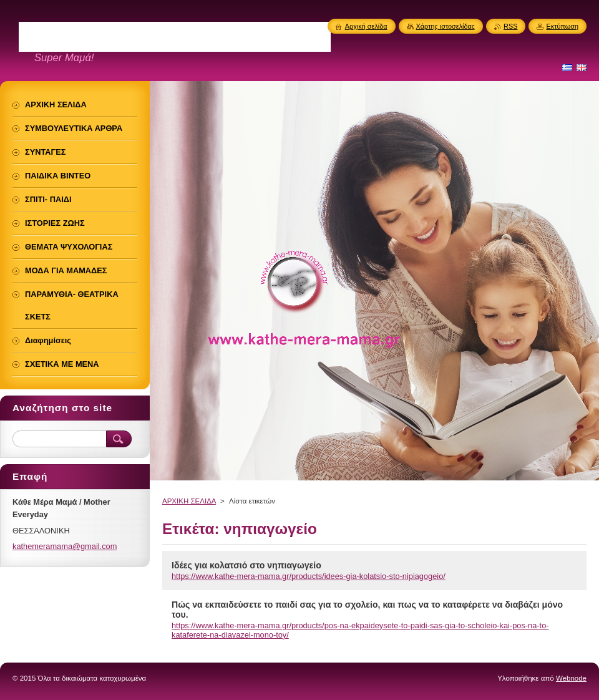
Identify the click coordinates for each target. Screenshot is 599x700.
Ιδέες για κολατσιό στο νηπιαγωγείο (246, 565)
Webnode (571, 678)
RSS (510, 26)
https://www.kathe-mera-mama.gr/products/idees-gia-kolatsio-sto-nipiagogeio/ (309, 576)
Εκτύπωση (562, 26)
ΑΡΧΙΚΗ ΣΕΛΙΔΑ (189, 501)
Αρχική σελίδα (366, 26)
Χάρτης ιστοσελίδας (446, 26)
